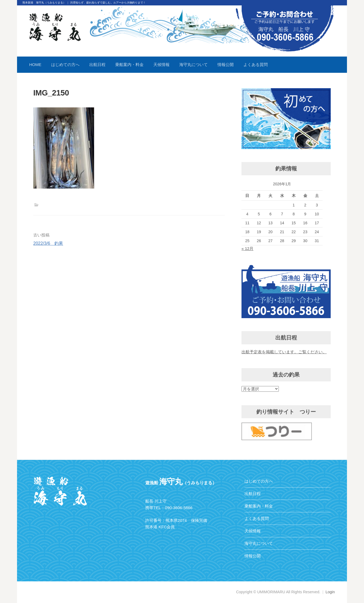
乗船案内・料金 (129, 65)
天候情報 (161, 65)
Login (330, 592)
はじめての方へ (65, 65)
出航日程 (97, 65)
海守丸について (193, 65)
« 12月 (247, 248)
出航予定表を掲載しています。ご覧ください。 (284, 352)
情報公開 (226, 65)
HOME (35, 65)
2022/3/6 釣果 (48, 243)
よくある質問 (256, 65)
